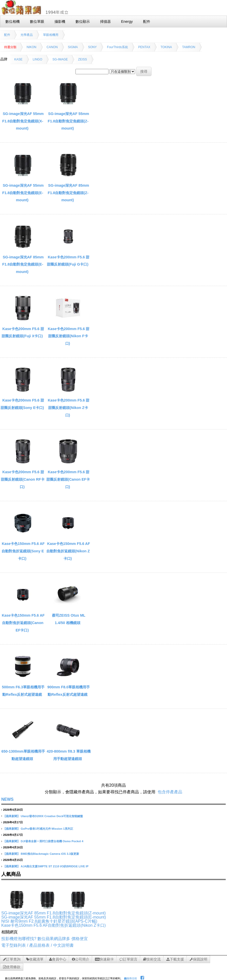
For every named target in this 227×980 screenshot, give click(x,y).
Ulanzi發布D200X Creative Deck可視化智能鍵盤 (52, 816)
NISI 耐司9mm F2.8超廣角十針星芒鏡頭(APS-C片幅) (49, 921)
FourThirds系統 (117, 47)
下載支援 (175, 959)
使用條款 (12, 967)
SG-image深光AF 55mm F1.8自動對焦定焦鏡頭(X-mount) (23, 121)
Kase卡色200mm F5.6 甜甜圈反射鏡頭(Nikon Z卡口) (69, 408)
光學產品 (27, 35)
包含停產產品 (170, 792)
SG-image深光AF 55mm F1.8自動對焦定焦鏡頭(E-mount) (23, 193)
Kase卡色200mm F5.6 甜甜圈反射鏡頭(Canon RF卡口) (23, 479)
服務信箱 (131, 978)
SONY (92, 47)
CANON (52, 47)
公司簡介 (81, 959)
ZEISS (83, 59)
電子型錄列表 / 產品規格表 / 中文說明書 (37, 945)
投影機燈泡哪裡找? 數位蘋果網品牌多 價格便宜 (45, 939)
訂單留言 (128, 959)
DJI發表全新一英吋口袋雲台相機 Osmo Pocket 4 (52, 841)
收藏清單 (35, 959)
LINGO (37, 59)
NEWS (7, 799)
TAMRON (189, 47)
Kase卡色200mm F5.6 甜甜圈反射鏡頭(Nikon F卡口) (69, 336)
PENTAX (144, 47)
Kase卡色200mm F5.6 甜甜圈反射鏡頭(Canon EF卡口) (68, 479)
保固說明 (198, 959)
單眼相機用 (51, 35)
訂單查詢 (12, 959)
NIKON (31, 47)
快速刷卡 (104, 959)
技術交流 (152, 959)
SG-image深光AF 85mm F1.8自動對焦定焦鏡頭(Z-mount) (69, 193)
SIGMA (73, 47)
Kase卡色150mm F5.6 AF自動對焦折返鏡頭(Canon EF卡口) (23, 623)
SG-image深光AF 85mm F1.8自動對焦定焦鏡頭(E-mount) (23, 265)
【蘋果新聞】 (12, 816)
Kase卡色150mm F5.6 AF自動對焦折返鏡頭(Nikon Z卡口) (68, 551)
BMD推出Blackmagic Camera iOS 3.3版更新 (50, 854)
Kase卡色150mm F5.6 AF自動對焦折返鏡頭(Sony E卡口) (23, 551)
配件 (7, 35)
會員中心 (58, 959)
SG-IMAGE (60, 59)
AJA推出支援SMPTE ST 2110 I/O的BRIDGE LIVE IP (55, 866)
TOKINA (166, 47)
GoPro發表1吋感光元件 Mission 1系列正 (47, 829)
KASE (18, 59)
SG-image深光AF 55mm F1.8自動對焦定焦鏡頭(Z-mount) (69, 121)
